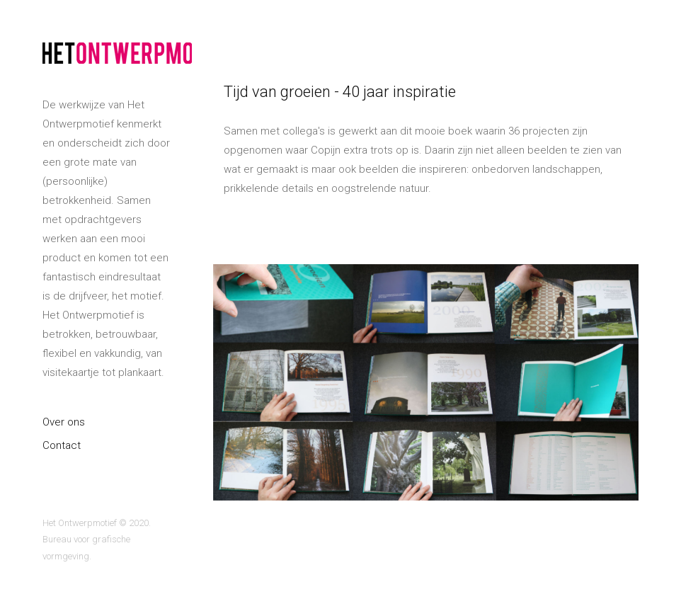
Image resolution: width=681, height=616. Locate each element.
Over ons (64, 422)
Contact (62, 445)
